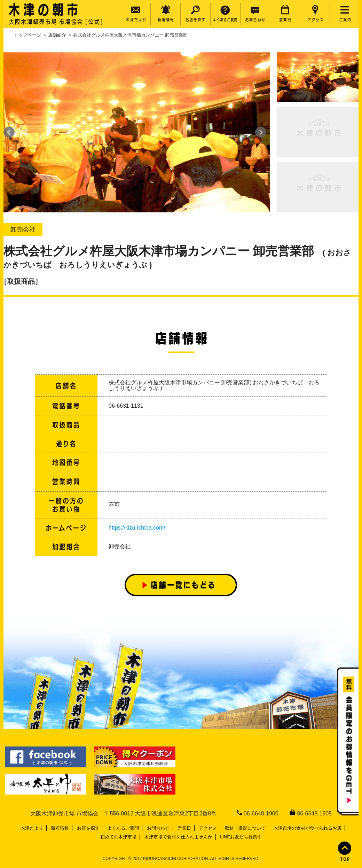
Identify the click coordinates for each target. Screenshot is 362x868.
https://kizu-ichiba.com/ (137, 528)
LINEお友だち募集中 (241, 837)
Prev (9, 132)
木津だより (32, 828)
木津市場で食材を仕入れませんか (178, 837)
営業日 (184, 828)
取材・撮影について (245, 828)
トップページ (27, 35)
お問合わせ (158, 828)
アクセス (208, 828)
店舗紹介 (57, 35)
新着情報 (60, 828)
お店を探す (88, 828)
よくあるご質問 (123, 828)
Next (261, 132)
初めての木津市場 (118, 837)
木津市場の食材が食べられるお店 (308, 828)
